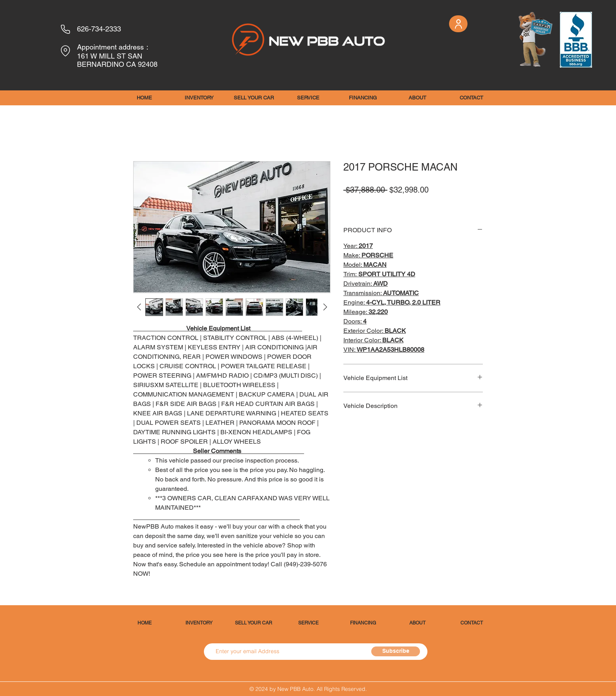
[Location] (65, 51)
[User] (458, 24)
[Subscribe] (396, 651)
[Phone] (65, 29)
